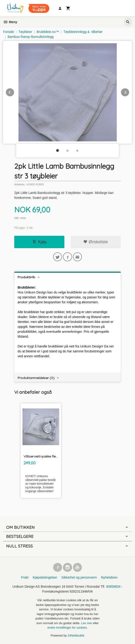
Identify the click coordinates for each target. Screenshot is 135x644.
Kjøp (39, 242)
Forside (9, 32)
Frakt (25, 577)
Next (129, 91)
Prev (14, 91)
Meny (10, 22)
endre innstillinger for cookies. (68, 628)
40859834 (113, 587)
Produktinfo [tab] (26, 277)
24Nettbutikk (76, 635)
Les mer (87, 623)
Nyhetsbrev (109, 577)
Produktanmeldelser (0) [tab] (36, 378)
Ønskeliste (96, 242)
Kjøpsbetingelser (45, 577)
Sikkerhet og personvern (79, 577)
